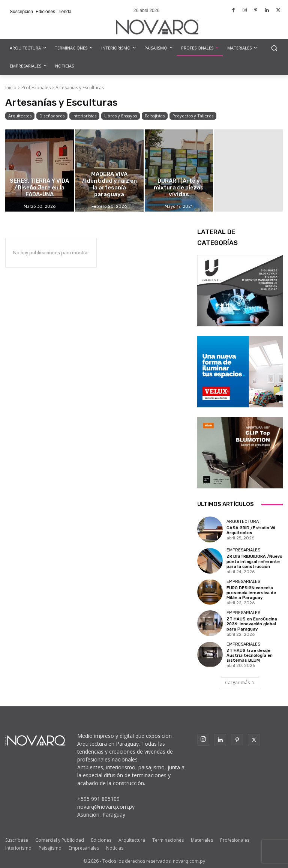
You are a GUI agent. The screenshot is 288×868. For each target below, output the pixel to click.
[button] (274, 48)
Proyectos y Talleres (193, 116)
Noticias (115, 848)
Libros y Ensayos (121, 116)
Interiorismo (18, 848)
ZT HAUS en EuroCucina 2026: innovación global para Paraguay (252, 624)
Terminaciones (168, 840)
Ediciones (101, 840)
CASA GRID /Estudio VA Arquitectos (251, 530)
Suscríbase (17, 840)
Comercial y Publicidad (60, 840)
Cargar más (240, 683)
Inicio (11, 88)
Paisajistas (155, 116)
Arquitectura (243, 522)
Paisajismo (50, 848)
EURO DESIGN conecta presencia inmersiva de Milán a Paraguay (251, 593)
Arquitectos (20, 116)
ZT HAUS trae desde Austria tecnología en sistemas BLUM (250, 656)
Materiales (202, 840)
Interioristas (84, 116)
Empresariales (243, 550)
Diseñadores (52, 116)
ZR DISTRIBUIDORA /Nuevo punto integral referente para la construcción (254, 561)
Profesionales (36, 88)
